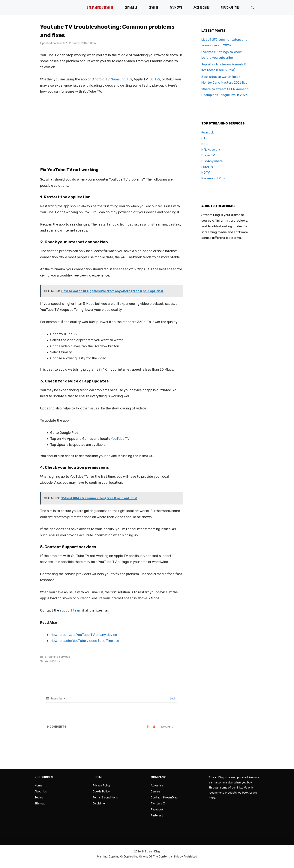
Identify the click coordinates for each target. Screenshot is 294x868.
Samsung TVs (122, 79)
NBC (204, 144)
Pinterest (157, 816)
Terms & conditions (105, 798)
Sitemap (40, 804)
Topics (39, 798)
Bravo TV (208, 155)
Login (173, 699)
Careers (156, 792)
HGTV (206, 172)
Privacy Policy (102, 786)
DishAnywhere (212, 161)
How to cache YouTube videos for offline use (85, 641)
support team (70, 610)
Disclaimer (99, 804)
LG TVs (155, 79)
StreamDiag (152, 852)
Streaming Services (100, 7)
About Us (41, 792)
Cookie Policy (101, 792)
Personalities (230, 7)
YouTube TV (120, 439)
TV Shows (176, 7)
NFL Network (211, 150)
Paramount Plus (213, 178)
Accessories (202, 7)
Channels (131, 7)
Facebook (157, 810)
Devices (153, 7)
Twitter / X (158, 804)
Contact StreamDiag (164, 798)
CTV (204, 138)
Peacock (208, 132)
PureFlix (207, 167)
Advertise (157, 786)
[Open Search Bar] (252, 8)
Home (38, 786)
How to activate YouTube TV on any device (84, 635)
